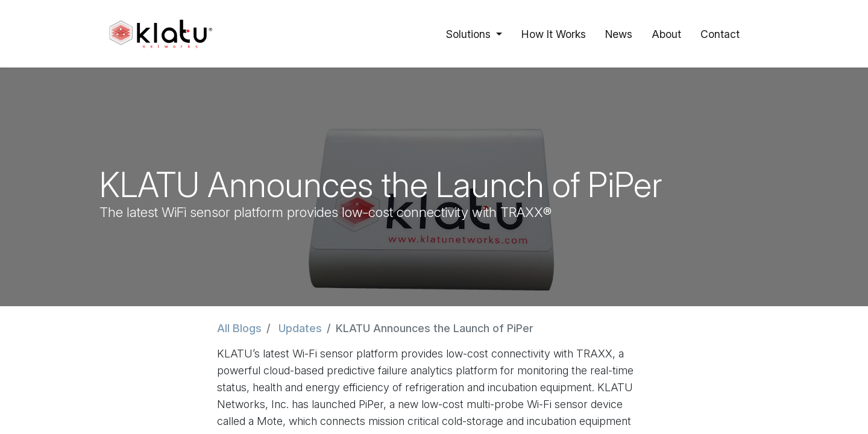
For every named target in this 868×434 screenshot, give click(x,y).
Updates (300, 328)
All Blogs (239, 328)
